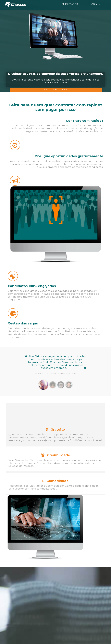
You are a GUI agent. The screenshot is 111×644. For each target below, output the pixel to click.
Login (100, 4)
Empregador (81, 4)
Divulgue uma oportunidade (56, 90)
